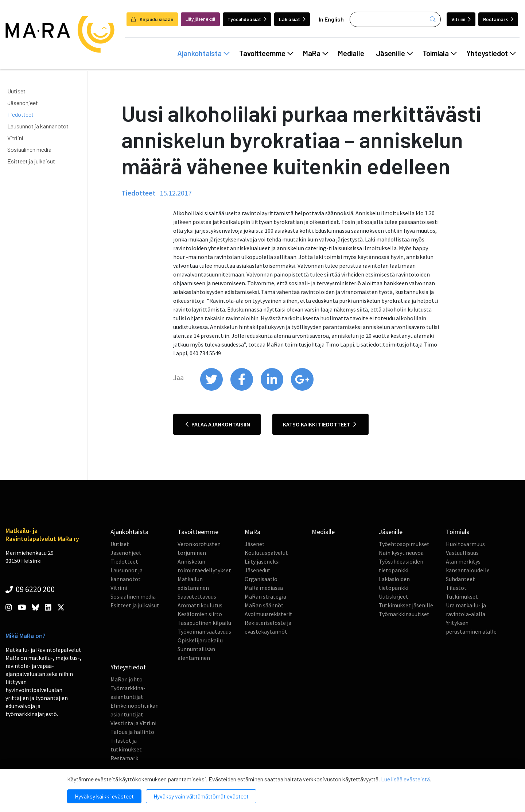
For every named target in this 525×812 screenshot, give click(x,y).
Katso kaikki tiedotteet (320, 424)
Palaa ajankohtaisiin (218, 424)
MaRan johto (127, 679)
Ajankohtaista (203, 53)
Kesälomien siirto (200, 614)
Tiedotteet (20, 114)
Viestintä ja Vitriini (133, 723)
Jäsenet (255, 544)
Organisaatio (261, 579)
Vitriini (461, 19)
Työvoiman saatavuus (204, 631)
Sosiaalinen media (29, 149)
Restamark (498, 19)
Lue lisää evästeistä (405, 779)
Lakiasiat (292, 19)
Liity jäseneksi (262, 561)
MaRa (316, 53)
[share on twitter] (212, 389)
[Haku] (395, 19)
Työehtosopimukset (404, 544)
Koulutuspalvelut (266, 553)
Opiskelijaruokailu (200, 640)
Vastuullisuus (462, 553)
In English (331, 19)
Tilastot (456, 588)
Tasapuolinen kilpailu (204, 623)
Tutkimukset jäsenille (406, 605)
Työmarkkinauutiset (404, 614)
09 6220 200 (30, 589)
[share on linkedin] (273, 389)
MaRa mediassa (264, 588)
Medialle (351, 53)
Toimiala (440, 53)
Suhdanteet (460, 579)
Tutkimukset (462, 596)
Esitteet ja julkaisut (31, 161)
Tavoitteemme (266, 53)
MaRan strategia (265, 596)
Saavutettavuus (197, 596)
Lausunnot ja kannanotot (38, 126)
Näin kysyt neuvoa (401, 553)
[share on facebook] (242, 389)
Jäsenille (394, 53)
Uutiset (16, 91)
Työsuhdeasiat (247, 19)
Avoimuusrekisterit (269, 614)
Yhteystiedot (491, 53)
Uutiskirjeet (394, 596)
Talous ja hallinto (132, 732)
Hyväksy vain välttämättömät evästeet (201, 796)
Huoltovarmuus (465, 544)
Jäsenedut (258, 570)
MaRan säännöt (264, 605)
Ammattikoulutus (200, 605)
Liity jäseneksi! (200, 19)
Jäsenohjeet (23, 103)
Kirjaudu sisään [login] (152, 19)
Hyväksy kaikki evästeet (104, 796)
